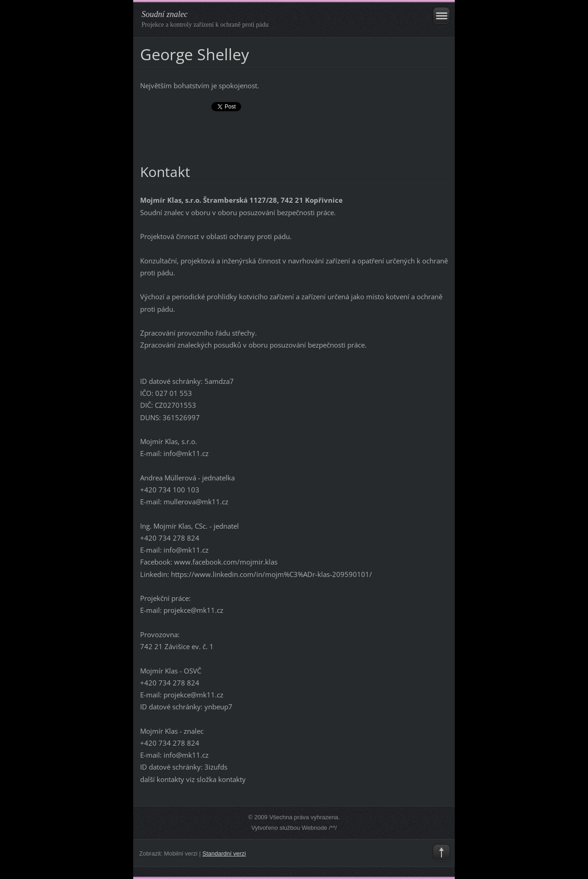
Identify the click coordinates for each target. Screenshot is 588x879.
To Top (441, 853)
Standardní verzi (224, 853)
